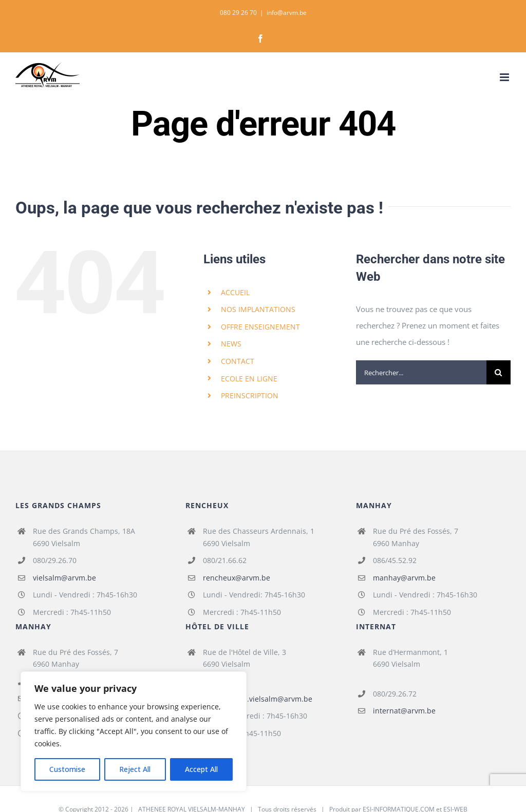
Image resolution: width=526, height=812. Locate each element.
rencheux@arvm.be (237, 578)
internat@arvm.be (404, 711)
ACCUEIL (235, 292)
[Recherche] (499, 372)
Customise (67, 769)
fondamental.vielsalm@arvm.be (258, 699)
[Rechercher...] (421, 372)
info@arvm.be (287, 13)
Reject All (135, 769)
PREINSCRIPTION (250, 395)
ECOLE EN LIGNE (249, 379)
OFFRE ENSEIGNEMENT (260, 327)
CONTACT (238, 361)
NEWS (231, 344)
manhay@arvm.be (404, 578)
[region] (134, 731)
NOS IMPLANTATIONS (258, 309)
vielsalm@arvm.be (64, 578)
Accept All (201, 769)
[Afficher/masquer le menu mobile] (505, 77)
